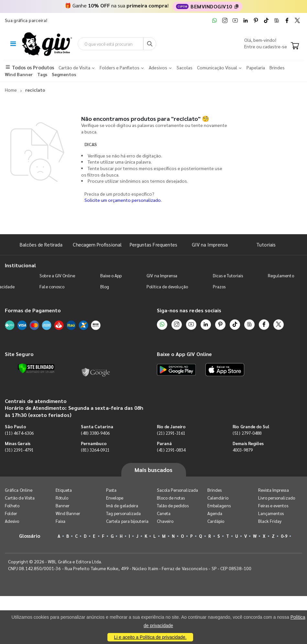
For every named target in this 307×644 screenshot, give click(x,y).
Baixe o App (111, 276)
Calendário (218, 498)
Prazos (219, 287)
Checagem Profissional (97, 244)
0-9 (284, 536)
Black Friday (270, 521)
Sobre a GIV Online (57, 276)
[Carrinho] (295, 46)
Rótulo (62, 498)
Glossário (30, 536)
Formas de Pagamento (33, 310)
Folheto (12, 506)
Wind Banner (68, 513)
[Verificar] (36, 368)
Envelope (115, 498)
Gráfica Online (19, 490)
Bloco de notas (171, 498)
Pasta (111, 490)
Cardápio (216, 521)
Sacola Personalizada (177, 490)
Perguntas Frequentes (153, 244)
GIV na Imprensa (210, 244)
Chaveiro (165, 521)
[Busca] (150, 44)
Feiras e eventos (273, 506)
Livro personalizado (277, 498)
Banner (63, 506)
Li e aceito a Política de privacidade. (150, 637)
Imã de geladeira (122, 506)
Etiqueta (64, 490)
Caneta (164, 513)
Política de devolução (167, 287)
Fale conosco (52, 287)
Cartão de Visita (20, 498)
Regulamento (281, 276)
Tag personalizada (123, 513)
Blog (105, 287)
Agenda (215, 513)
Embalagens (219, 506)
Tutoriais (266, 244)
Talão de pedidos (173, 506)
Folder (11, 513)
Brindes (214, 490)
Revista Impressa (274, 490)
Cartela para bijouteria (127, 521)
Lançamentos (271, 513)
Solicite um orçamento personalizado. (123, 200)
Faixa (60, 521)
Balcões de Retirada (41, 244)
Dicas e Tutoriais (228, 276)
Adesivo (12, 521)
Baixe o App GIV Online (184, 354)
